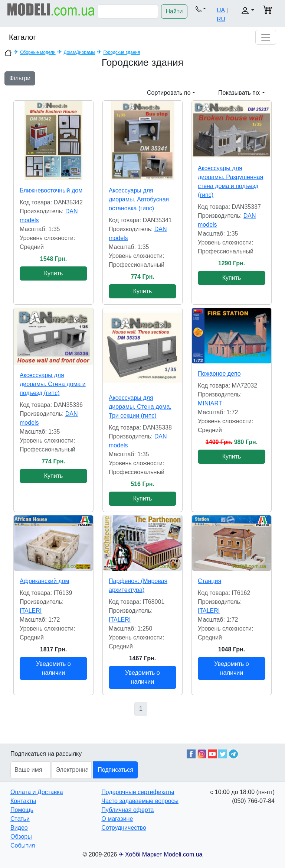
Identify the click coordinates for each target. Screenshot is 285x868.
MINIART (210, 403)
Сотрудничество (124, 828)
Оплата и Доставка (37, 792)
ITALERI (31, 611)
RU (221, 19)
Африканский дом (45, 581)
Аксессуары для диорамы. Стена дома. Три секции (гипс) (140, 407)
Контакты (23, 801)
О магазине (117, 819)
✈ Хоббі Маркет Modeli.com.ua (161, 854)
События (23, 846)
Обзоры (21, 837)
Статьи (20, 819)
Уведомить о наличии (53, 668)
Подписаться (115, 770)
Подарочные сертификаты (138, 792)
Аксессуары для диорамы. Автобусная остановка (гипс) (139, 199)
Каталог (22, 37)
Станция (209, 581)
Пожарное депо (219, 374)
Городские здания (122, 52)
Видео (19, 828)
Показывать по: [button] (239, 93)
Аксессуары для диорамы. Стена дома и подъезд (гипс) (53, 384)
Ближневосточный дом (51, 190)
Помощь (22, 810)
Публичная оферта (127, 810)
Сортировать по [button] (169, 93)
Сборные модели (38, 52)
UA (221, 10)
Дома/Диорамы (80, 52)
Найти (174, 11)
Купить (54, 273)
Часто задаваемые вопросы (140, 801)
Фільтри (20, 78)
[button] (201, 9)
